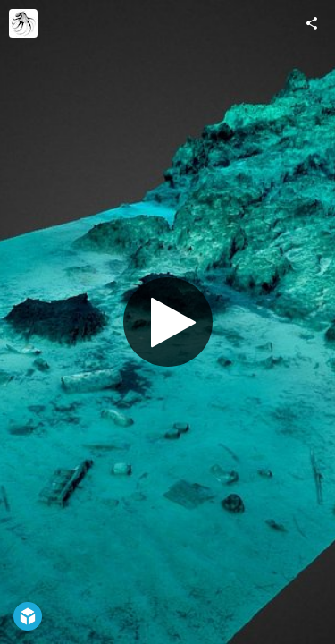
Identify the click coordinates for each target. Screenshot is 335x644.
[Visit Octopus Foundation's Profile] (23, 23)
